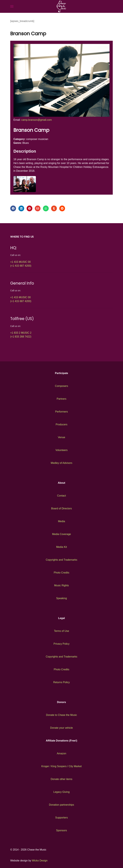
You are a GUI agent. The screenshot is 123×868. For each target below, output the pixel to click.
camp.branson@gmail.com (37, 120)
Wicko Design (40, 861)
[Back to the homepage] (61, 6)
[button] (12, 6)
